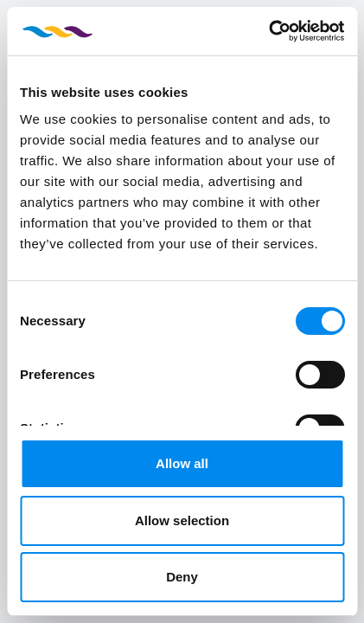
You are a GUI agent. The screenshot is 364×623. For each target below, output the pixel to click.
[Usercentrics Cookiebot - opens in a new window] (268, 31)
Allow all (182, 463)
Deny (182, 577)
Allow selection (182, 520)
